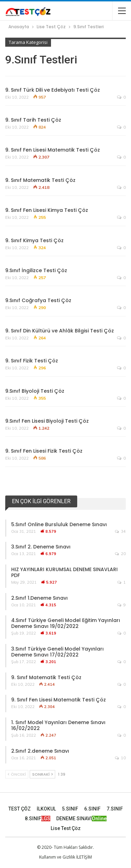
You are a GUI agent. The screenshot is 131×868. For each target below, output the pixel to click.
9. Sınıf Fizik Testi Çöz (32, 361)
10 (120, 758)
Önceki (17, 774)
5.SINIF (70, 809)
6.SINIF (92, 809)
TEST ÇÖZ (20, 809)
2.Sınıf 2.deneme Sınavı (40, 751)
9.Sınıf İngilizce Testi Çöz (36, 270)
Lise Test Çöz (66, 828)
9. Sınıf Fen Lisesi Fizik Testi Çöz (44, 451)
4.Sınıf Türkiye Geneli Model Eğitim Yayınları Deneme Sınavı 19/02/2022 (66, 623)
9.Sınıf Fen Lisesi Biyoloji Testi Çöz (47, 421)
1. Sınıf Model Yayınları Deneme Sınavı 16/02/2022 (58, 725)
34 (120, 531)
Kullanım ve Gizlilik (57, 857)
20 (120, 554)
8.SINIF (38, 819)
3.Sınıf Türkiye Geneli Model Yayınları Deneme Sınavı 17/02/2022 (57, 652)
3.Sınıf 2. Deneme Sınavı (41, 547)
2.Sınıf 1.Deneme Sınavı (39, 598)
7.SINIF (115, 809)
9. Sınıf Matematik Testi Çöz (40, 180)
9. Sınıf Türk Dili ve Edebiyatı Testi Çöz (53, 90)
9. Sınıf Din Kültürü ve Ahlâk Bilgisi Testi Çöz (60, 331)
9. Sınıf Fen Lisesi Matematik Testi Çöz (53, 150)
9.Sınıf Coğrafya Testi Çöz (38, 300)
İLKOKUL (46, 809)
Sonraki (42, 774)
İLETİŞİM (84, 857)
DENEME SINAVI (81, 819)
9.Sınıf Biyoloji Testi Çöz (35, 391)
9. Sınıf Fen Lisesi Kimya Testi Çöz (47, 210)
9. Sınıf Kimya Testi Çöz (34, 240)
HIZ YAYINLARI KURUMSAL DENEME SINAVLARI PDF (64, 572)
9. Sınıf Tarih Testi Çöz (33, 120)
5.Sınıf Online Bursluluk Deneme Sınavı (59, 524)
